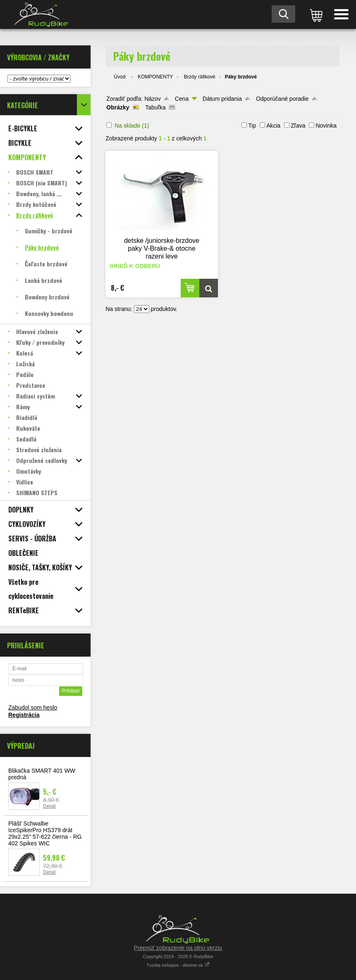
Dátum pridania (222, 99)
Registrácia (24, 715)
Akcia (273, 126)
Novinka (326, 126)
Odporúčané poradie (282, 99)
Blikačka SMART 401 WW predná (42, 774)
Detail (49, 806)
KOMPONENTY (155, 77)
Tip (252, 126)
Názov (153, 99)
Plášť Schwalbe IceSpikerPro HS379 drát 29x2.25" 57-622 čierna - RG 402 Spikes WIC (45, 833)
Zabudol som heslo (33, 707)
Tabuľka (155, 107)
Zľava (298, 126)
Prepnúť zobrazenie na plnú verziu (178, 948)
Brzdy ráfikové (200, 77)
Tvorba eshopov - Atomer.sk (178, 965)
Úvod (119, 77)
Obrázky (118, 107)
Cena (182, 99)
